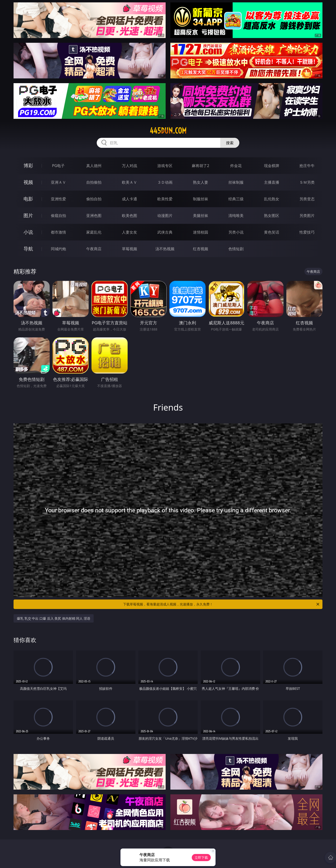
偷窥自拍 (58, 216)
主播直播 (272, 182)
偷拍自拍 (94, 199)
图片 (28, 215)
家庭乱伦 (94, 232)
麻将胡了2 (200, 166)
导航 (28, 249)
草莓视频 (130, 249)
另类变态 (307, 199)
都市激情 (58, 232)
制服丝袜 (201, 199)
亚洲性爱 (58, 199)
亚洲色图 (94, 216)
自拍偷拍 (94, 182)
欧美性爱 (165, 199)
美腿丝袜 (201, 216)
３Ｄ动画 (165, 182)
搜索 (230, 143)
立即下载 (201, 857)
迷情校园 (201, 232)
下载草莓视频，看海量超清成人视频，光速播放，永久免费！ (222, 604)
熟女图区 (272, 216)
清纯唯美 (236, 216)
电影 (28, 199)
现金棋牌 (272, 166)
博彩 (28, 165)
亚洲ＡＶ (58, 182)
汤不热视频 (165, 249)
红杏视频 (201, 249)
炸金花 (236, 166)
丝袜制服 (236, 182)
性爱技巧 (307, 232)
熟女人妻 (201, 182)
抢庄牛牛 (307, 166)
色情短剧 (236, 249)
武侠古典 (165, 232)
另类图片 (307, 216)
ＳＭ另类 (307, 182)
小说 (28, 232)
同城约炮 (58, 249)
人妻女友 (130, 232)
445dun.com (168, 131)
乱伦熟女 (272, 199)
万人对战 (130, 166)
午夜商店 (94, 249)
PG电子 (58, 166)
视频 (28, 182)
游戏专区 (165, 166)
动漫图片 (165, 216)
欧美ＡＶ (130, 182)
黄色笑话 (272, 232)
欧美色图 (130, 216)
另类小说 (236, 232)
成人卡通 (130, 199)
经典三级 (236, 199)
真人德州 (94, 166)
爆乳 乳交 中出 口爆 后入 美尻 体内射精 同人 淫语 (54, 618)
